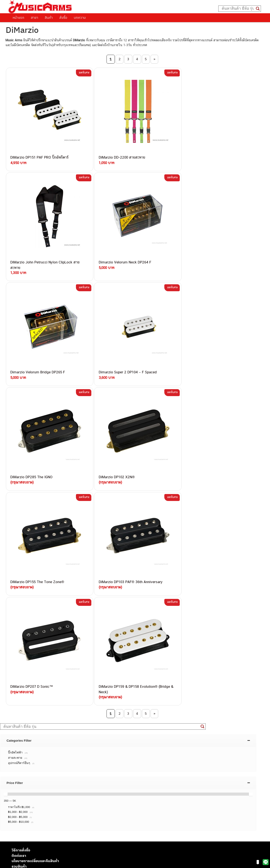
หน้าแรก (18, 17)
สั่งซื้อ (63, 17)
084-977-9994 (60, 705)
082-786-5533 (59, 700)
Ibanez (16, 842)
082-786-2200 (70, 720)
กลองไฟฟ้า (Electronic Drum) (31, 818)
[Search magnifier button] (258, 9)
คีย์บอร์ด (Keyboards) (26, 804)
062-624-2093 (63, 686)
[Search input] (238, 9)
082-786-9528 (50, 730)
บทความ (80, 17)
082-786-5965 (69, 744)
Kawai (16, 846)
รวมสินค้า (19, 623)
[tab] (128, 497)
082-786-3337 (60, 695)
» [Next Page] (154, 59)
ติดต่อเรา (19, 612)
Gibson (16, 837)
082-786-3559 (60, 691)
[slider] (6, 551)
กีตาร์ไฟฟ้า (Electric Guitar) (30, 794)
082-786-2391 (68, 749)
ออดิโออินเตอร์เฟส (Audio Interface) (36, 823)
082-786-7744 (66, 710)
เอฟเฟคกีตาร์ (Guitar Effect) (30, 813)
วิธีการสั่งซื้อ (21, 607)
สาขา (34, 17)
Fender (16, 832)
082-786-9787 (60, 734)
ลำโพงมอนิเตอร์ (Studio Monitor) (34, 827)
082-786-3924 (48, 725)
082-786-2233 (74, 739)
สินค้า (49, 17)
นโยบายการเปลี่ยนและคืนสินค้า (35, 617)
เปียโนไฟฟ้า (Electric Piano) (31, 809)
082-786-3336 (57, 715)
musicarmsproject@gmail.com (42, 787)
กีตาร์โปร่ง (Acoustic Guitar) (31, 799)
